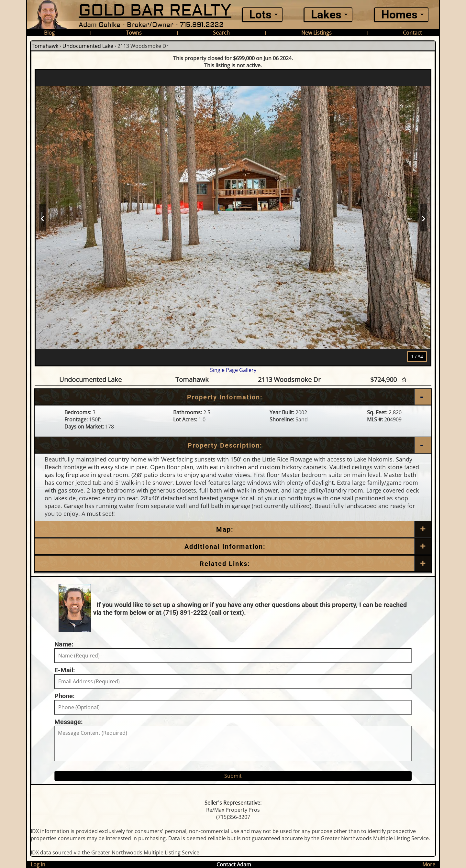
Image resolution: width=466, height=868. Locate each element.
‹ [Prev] (43, 217)
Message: (69, 722)
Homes (399, 15)
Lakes (326, 15)
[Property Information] (233, 397)
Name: (64, 644)
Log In (38, 864)
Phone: (65, 696)
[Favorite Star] (404, 380)
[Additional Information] (233, 547)
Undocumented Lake (88, 46)
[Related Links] (233, 564)
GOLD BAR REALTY (155, 11)
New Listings (316, 33)
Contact (412, 33)
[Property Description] (233, 445)
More (429, 864)
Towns (134, 33)
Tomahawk (45, 46)
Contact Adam (234, 864)
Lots (260, 15)
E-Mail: (65, 670)
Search (221, 33)
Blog (49, 33)
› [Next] (423, 217)
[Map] (233, 529)
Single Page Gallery (233, 370)
